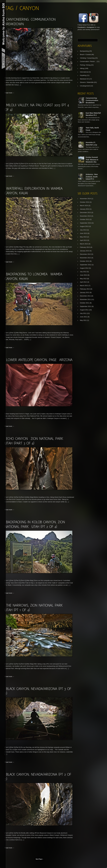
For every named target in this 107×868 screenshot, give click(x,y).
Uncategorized (85, 86)
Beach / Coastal (85, 54)
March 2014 (84, 206)
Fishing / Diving (85, 65)
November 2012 (85, 258)
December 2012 (85, 254)
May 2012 (83, 279)
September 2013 (86, 223)
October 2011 (85, 303)
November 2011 (85, 299)
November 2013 (85, 216)
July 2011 (83, 313)
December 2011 (85, 296)
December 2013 (85, 212)
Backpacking (84, 51)
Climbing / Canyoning (87, 58)
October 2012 (85, 261)
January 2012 (85, 292)
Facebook (81, 27)
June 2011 (84, 317)
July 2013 (83, 230)
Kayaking (83, 75)
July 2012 (83, 272)
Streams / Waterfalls (87, 82)
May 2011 (83, 320)
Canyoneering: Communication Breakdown (92, 100)
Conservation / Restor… (88, 61)
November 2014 (85, 199)
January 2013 (85, 251)
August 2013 (84, 226)
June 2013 (84, 233)
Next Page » (39, 859)
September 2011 (86, 306)
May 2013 (83, 237)
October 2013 (85, 219)
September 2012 (86, 265)
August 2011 (84, 310)
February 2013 (85, 247)
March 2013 (84, 244)
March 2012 (84, 286)
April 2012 (83, 282)
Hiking (82, 68)
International (84, 72)
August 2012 (84, 268)
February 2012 (85, 289)
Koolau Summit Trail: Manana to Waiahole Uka (92, 160)
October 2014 (85, 202)
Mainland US (84, 79)
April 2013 (83, 240)
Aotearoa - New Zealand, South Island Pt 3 (92, 177)
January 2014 (85, 209)
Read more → (9, 93)
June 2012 (84, 275)
